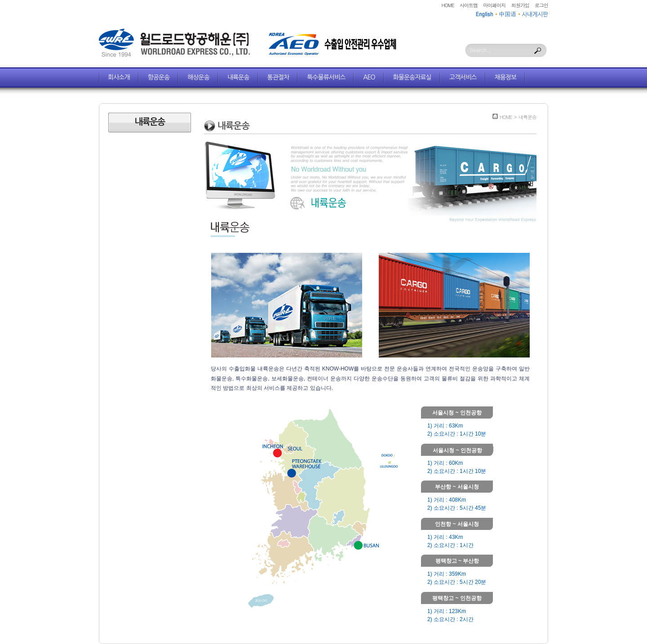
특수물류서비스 (326, 77)
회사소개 (119, 77)
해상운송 (198, 77)
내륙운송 (238, 77)
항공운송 (159, 77)
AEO (369, 77)
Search (538, 51)
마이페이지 (494, 5)
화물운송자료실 (412, 77)
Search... (480, 50)
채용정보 (506, 77)
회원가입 (520, 5)
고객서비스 (463, 77)
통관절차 (278, 77)
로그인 (541, 5)
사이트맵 (469, 5)
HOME (448, 5)
